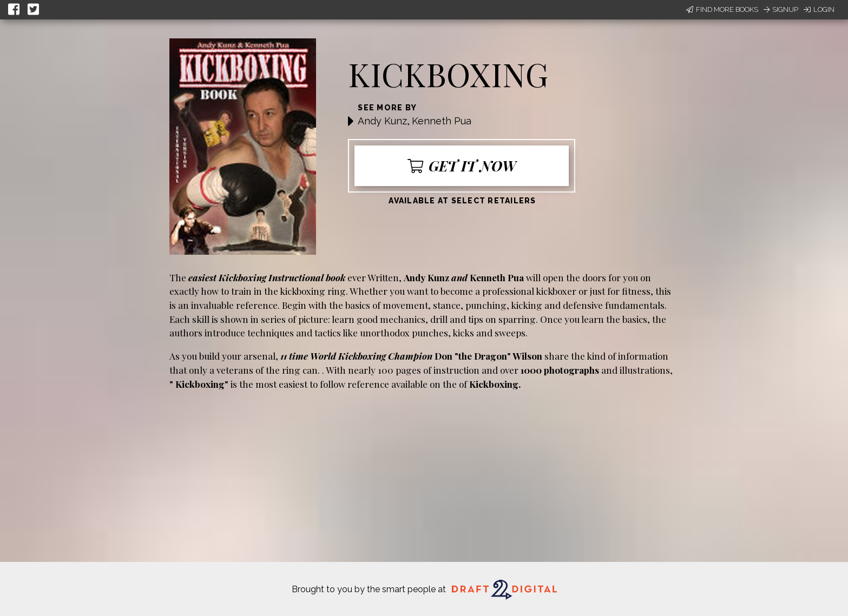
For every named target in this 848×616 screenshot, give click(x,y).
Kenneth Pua (442, 121)
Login (819, 9)
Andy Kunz (382, 121)
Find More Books (722, 9)
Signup (781, 9)
